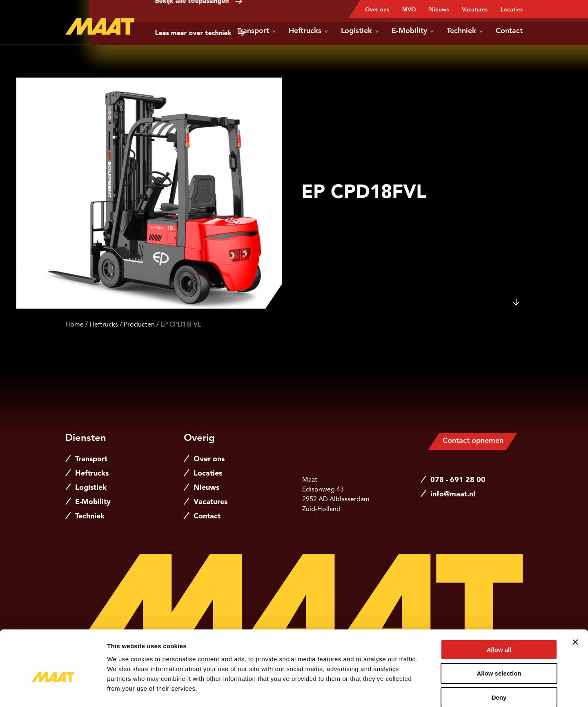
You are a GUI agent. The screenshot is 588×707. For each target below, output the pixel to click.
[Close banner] (575, 600)
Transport (256, 31)
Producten (139, 325)
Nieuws (439, 10)
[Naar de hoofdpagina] (100, 26)
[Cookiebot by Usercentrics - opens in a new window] (53, 691)
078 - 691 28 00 (458, 480)
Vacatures (475, 10)
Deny (499, 655)
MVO (409, 10)
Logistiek (360, 31)
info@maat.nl (453, 494)
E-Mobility (413, 31)
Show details (429, 691)
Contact (509, 31)
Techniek (465, 31)
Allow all (499, 607)
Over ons (377, 10)
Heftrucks (308, 31)
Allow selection (499, 631)
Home (75, 325)
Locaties (512, 10)
